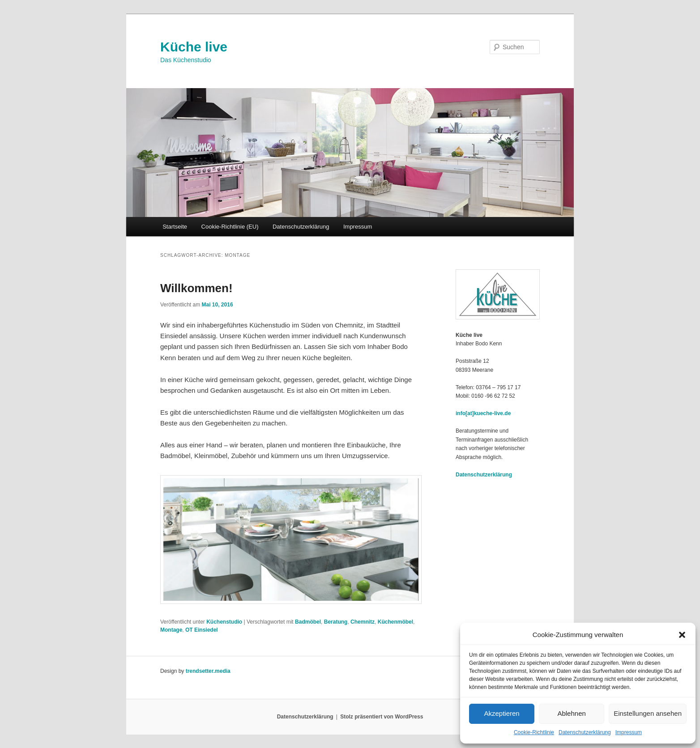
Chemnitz (363, 622)
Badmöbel (308, 622)
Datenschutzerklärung (585, 732)
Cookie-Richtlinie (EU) (230, 227)
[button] (682, 635)
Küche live (194, 47)
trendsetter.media (208, 671)
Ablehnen (571, 713)
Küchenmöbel (395, 622)
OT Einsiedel (202, 630)
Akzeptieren (502, 713)
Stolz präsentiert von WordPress (382, 717)
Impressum (629, 732)
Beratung (336, 622)
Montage (171, 630)
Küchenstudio (224, 622)
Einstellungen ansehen (648, 713)
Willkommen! (196, 288)
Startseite (175, 227)
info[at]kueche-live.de (483, 413)
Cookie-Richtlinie (534, 732)
